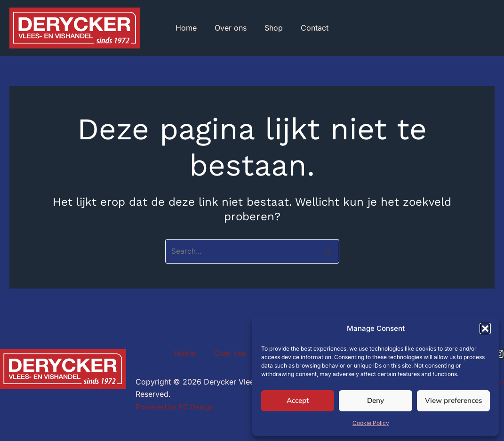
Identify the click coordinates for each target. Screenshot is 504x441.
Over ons (232, 29)
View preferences (453, 400)
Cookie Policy (371, 423)
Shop (272, 29)
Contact (310, 29)
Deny (376, 400)
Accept (298, 400)
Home (190, 29)
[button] (485, 329)
